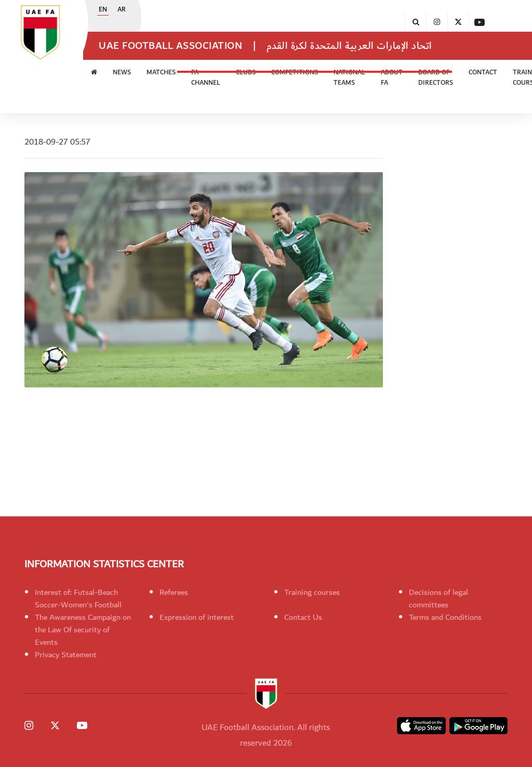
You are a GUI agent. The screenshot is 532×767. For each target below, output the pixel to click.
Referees (174, 592)
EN (103, 10)
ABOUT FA (392, 78)
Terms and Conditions (445, 617)
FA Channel (206, 78)
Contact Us (303, 617)
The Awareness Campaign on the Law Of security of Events (83, 630)
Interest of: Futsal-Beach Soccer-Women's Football (78, 599)
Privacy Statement (66, 655)
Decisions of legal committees (438, 599)
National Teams (349, 78)
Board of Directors (436, 78)
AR (122, 10)
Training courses (312, 592)
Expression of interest (197, 617)
